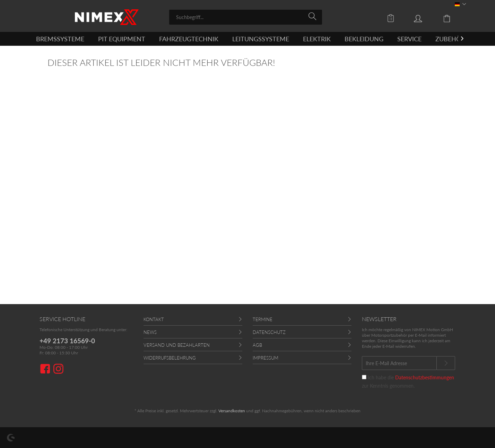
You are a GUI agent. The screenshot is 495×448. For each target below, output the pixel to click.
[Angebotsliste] (392, 18)
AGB (257, 345)
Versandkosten (232, 411)
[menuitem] (246, 17)
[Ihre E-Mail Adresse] (399, 363)
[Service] (409, 39)
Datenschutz (269, 332)
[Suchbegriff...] (246, 17)
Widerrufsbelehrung (170, 358)
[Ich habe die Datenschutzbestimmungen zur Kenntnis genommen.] (364, 377)
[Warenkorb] (452, 18)
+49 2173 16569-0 (67, 341)
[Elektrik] (317, 39)
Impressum (266, 358)
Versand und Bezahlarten (177, 345)
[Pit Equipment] (122, 39)
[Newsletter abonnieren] (446, 363)
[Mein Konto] (425, 18)
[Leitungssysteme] (261, 39)
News (150, 332)
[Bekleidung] (364, 39)
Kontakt (154, 319)
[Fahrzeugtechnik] (189, 39)
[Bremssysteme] (60, 39)
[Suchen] (314, 17)
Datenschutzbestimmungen (425, 377)
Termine (263, 319)
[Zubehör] (450, 39)
